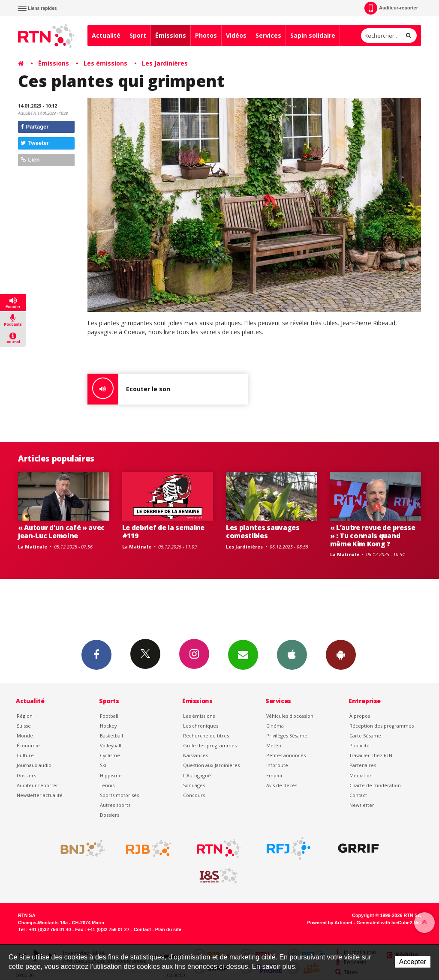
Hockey (108, 726)
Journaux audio (34, 765)
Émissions (171, 35)
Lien (30, 160)
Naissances (195, 755)
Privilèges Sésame (287, 736)
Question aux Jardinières (211, 765)
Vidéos (236, 35)
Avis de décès (282, 785)
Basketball (111, 736)
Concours (194, 795)
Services (268, 35)
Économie (28, 745)
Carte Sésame (365, 736)
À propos (360, 716)
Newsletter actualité (40, 795)
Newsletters (243, 654)
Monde (25, 736)
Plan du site (168, 929)
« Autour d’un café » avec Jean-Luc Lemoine (61, 532)
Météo (274, 745)
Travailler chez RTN (371, 755)
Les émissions (105, 63)
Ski (103, 765)
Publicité (359, 745)
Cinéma (275, 726)
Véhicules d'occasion (290, 716)
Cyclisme (110, 755)
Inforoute (277, 765)
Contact (358, 795)
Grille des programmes (210, 745)
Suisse (24, 726)
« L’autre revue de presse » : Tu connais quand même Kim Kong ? (373, 536)
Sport (138, 35)
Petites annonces (286, 755)
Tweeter (35, 143)
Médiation (361, 775)
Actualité (106, 35)
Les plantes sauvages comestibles (263, 532)
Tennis (107, 785)
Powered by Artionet (330, 923)
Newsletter (362, 805)
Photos (206, 35)
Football (109, 716)
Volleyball (111, 745)
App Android (341, 654)
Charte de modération (375, 785)
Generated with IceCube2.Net (389, 923)
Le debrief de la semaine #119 (163, 532)
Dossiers (26, 775)
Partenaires (363, 765)
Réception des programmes (382, 726)
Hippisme (111, 775)
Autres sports (115, 805)
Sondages (194, 785)
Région (25, 716)
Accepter (413, 962)
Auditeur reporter (38, 785)
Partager (35, 127)
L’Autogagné (197, 775)
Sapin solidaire (313, 35)
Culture (25, 755)
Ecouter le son (129, 389)
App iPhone (292, 654)
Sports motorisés (119, 795)
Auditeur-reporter (391, 8)
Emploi (274, 775)
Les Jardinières (165, 63)
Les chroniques (201, 726)
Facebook (96, 654)
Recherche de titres (206, 736)
